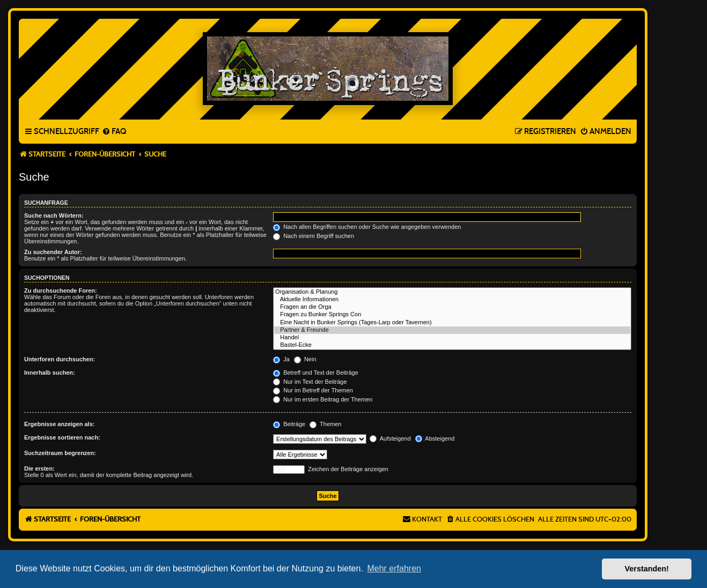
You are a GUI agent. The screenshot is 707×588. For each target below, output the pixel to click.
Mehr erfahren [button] (394, 568)
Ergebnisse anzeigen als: (59, 424)
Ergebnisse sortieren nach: (62, 437)
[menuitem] (114, 132)
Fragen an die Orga (452, 307)
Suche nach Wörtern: (54, 215)
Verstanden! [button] (647, 569)
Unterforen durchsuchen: (60, 359)
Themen (325, 424)
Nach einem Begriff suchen (314, 236)
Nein (305, 359)
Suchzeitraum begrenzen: (60, 453)
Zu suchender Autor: (53, 252)
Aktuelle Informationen (452, 300)
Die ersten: (39, 468)
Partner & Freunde (452, 330)
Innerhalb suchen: (50, 373)
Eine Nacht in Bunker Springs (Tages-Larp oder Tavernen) (452, 323)
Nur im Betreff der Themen (313, 390)
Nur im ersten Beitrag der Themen (323, 399)
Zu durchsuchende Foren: (61, 291)
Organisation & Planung (452, 292)
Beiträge (289, 424)
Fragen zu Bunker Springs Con (452, 315)
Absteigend (435, 438)
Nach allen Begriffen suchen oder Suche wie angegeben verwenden (367, 227)
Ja (281, 359)
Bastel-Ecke (452, 345)
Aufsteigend (390, 438)
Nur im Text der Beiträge (310, 382)
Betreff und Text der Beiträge (316, 373)
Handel (452, 338)
